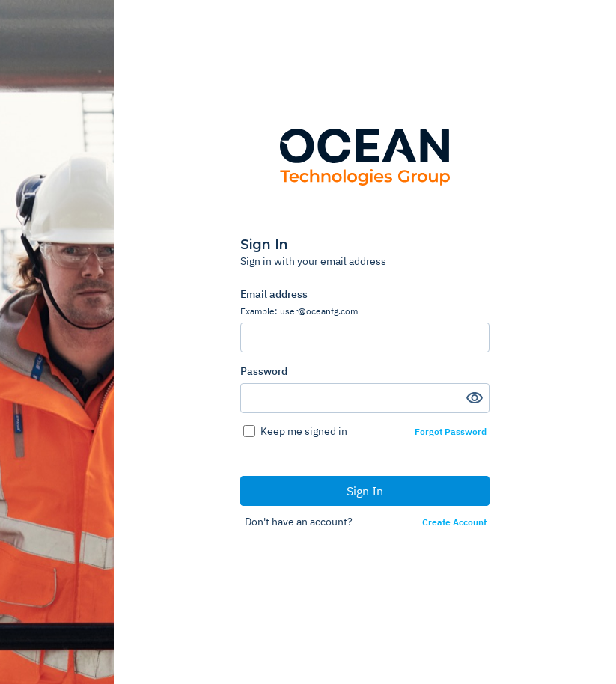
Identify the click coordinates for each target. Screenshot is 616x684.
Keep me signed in (304, 431)
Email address (365, 302)
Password (264, 371)
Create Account (454, 522)
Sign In (365, 491)
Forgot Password (451, 432)
